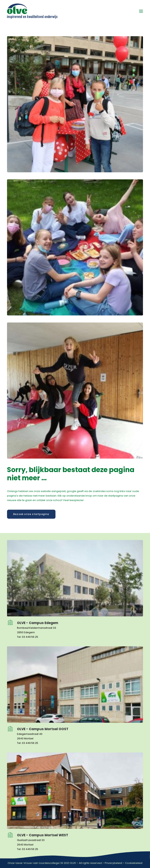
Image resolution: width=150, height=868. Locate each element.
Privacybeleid (113, 863)
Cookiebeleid (134, 863)
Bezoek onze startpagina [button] (31, 514)
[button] (141, 11)
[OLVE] (32, 11)
